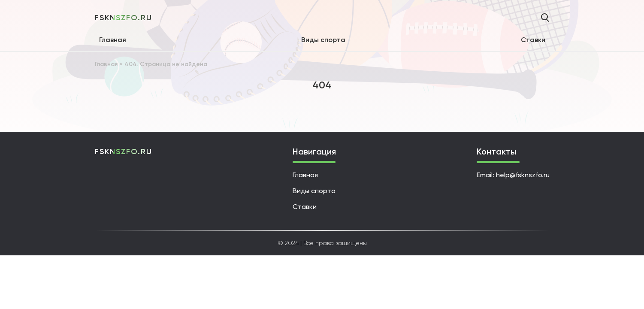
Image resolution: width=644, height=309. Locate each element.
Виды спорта (323, 40)
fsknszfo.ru (124, 18)
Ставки (533, 40)
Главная (113, 40)
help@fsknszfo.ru (523, 175)
